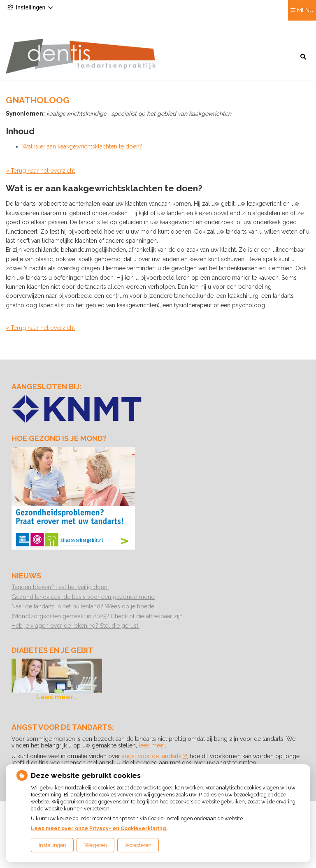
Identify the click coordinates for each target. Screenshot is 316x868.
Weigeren (96, 845)
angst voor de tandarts (154, 754)
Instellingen (52, 845)
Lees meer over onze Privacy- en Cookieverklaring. (99, 828)
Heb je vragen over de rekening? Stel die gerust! (76, 624)
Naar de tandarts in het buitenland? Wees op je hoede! (84, 604)
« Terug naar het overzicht (40, 169)
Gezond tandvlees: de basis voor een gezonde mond (83, 595)
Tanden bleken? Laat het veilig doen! (60, 585)
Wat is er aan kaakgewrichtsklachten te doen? (82, 144)
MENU (305, 25)
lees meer (152, 743)
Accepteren (138, 845)
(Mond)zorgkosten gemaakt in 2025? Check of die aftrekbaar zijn (97, 614)
